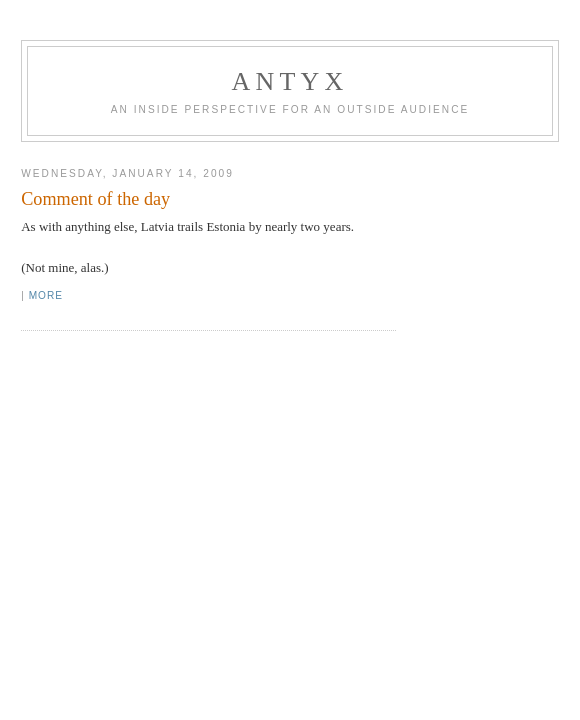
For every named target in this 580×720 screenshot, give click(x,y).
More (46, 295)
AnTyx (290, 81)
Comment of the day (95, 199)
